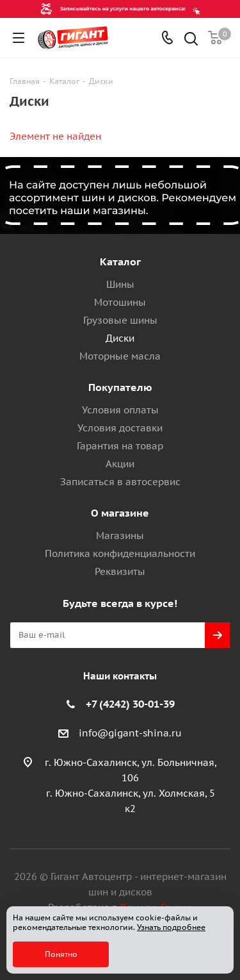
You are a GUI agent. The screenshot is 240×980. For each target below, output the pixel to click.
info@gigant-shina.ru (130, 733)
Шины (120, 284)
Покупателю (120, 387)
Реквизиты (120, 571)
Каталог (120, 262)
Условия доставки (120, 428)
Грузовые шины (120, 320)
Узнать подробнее (171, 927)
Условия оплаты (120, 410)
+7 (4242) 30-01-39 (130, 704)
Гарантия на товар (120, 446)
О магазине (120, 513)
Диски (120, 338)
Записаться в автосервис (120, 482)
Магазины (120, 536)
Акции (120, 464)
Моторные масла (120, 356)
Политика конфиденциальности (120, 553)
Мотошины (120, 302)
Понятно (61, 954)
